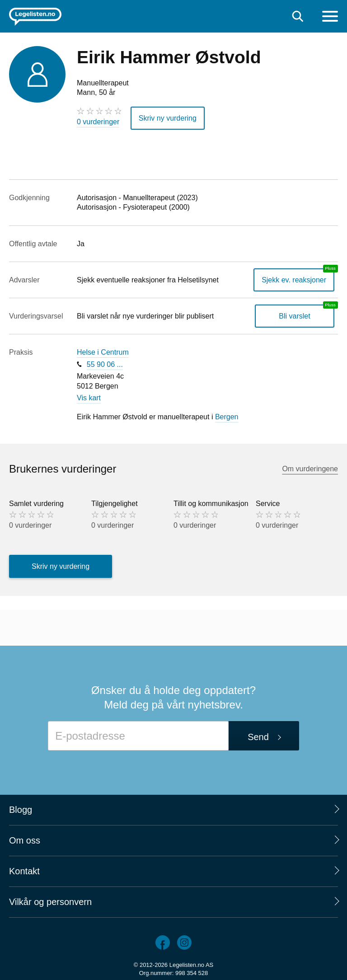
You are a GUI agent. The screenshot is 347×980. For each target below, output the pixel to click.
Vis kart (89, 398)
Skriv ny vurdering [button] (168, 118)
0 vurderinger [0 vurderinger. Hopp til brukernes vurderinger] (98, 122)
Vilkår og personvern (50, 902)
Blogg (21, 810)
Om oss (25, 840)
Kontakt (24, 871)
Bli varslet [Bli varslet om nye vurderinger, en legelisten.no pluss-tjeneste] (294, 316)
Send (258, 737)
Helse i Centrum (103, 352)
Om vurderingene (310, 469)
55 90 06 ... (105, 364)
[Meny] (330, 17)
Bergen (227, 417)
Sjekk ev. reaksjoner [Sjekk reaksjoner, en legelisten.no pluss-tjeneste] (294, 280)
